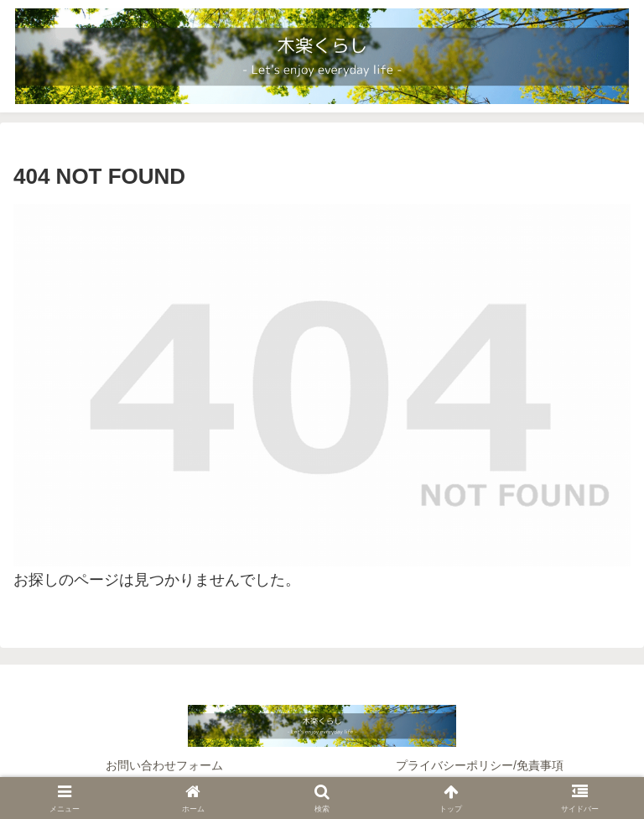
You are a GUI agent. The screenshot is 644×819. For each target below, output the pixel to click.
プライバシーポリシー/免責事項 (480, 765)
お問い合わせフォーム (164, 765)
